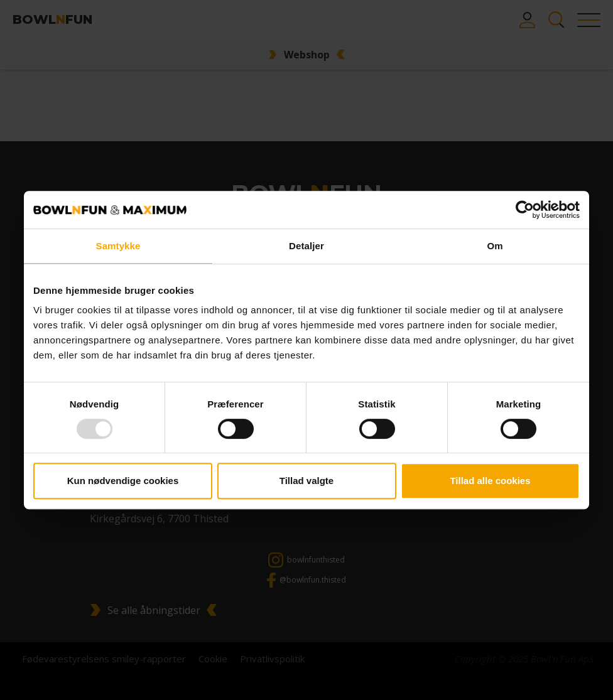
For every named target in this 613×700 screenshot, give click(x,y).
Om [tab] (495, 246)
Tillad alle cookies (490, 481)
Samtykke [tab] (118, 246)
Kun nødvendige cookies (123, 481)
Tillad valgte (306, 481)
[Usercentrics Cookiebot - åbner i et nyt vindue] (525, 210)
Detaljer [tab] (306, 246)
